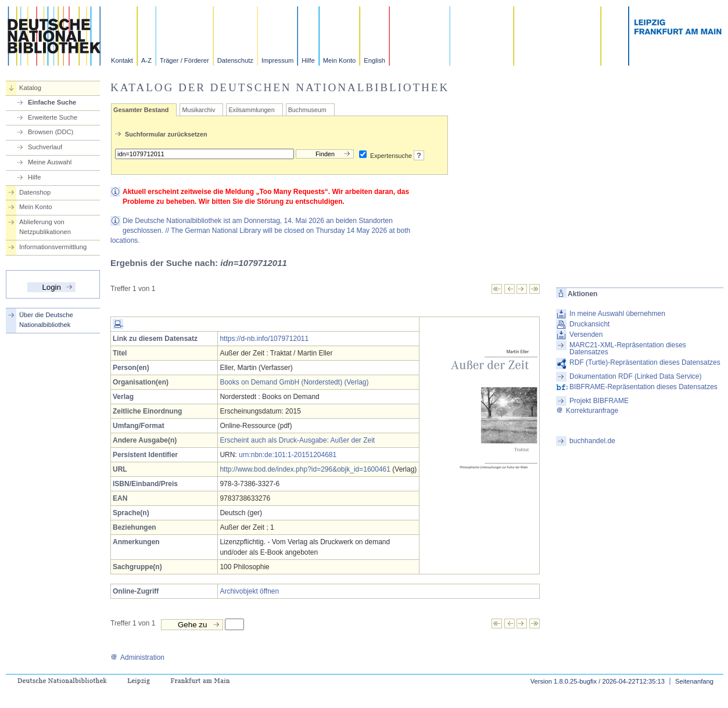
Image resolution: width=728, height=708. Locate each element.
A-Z (146, 60)
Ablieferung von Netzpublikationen (45, 227)
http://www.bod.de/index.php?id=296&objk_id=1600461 (305, 469)
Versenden (586, 335)
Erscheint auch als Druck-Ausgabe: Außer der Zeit (297, 440)
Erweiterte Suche (53, 117)
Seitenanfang (694, 681)
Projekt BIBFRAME (599, 401)
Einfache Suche (52, 102)
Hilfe (308, 60)
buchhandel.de (592, 441)
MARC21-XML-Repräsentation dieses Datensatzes (628, 348)
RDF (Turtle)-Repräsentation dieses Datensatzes (645, 362)
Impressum (277, 60)
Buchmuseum (307, 110)
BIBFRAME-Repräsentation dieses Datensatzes (643, 387)
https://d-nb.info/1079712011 (264, 339)
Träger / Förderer (184, 60)
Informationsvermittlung (53, 247)
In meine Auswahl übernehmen (617, 314)
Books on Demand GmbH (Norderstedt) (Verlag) (294, 382)
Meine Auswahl (50, 162)
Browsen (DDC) (51, 132)
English (374, 60)
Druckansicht (589, 324)
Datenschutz (235, 60)
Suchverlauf (45, 147)
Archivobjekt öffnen (249, 591)
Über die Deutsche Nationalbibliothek (46, 320)
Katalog (30, 88)
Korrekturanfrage (587, 411)
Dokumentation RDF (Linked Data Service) (635, 376)
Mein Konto (340, 60)
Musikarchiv (198, 110)
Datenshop (35, 192)
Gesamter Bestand (141, 110)
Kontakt (122, 60)
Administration (137, 657)
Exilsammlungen (251, 110)
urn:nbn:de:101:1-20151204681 (288, 455)
